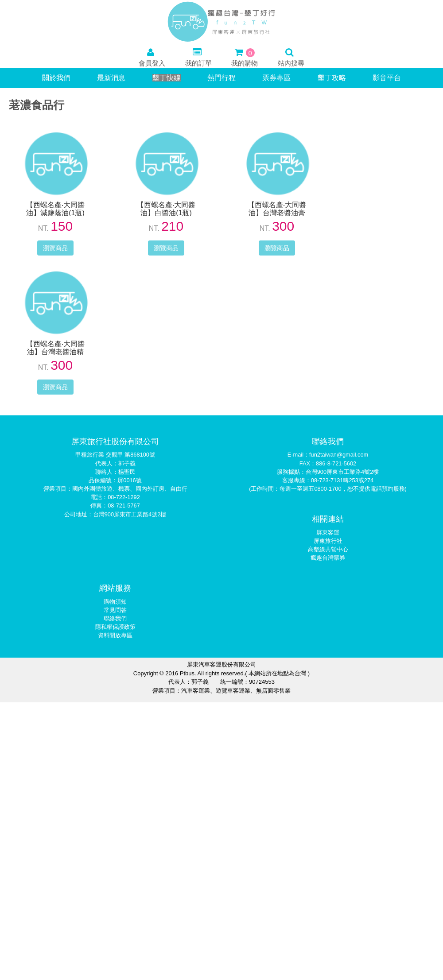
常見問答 (115, 610)
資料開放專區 (115, 635)
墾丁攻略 (332, 78)
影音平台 (387, 78)
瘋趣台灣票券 (328, 558)
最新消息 (111, 78)
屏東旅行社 (328, 541)
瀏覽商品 (55, 248)
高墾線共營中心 (328, 549)
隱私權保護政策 (115, 627)
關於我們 (56, 78)
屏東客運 (328, 533)
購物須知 (115, 602)
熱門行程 (221, 78)
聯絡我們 (115, 618)
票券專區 (276, 78)
